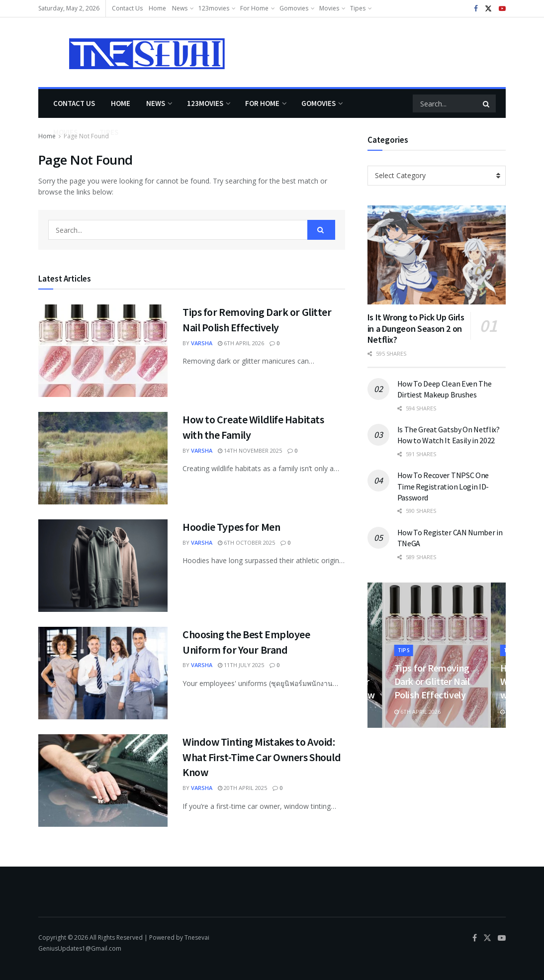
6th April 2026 (241, 343)
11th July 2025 (241, 665)
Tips (405, 650)
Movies (329, 8)
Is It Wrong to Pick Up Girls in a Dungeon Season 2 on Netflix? (416, 328)
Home (157, 8)
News (180, 8)
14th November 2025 (250, 450)
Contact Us (127, 8)
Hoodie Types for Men (231, 527)
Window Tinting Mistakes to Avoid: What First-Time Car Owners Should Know (262, 757)
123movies (214, 8)
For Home (254, 8)
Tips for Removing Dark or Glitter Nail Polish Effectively (433, 681)
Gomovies (294, 8)
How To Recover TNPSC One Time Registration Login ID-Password (443, 486)
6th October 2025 (246, 542)
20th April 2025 (242, 788)
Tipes (358, 8)
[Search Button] (487, 103)
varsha (202, 343)
